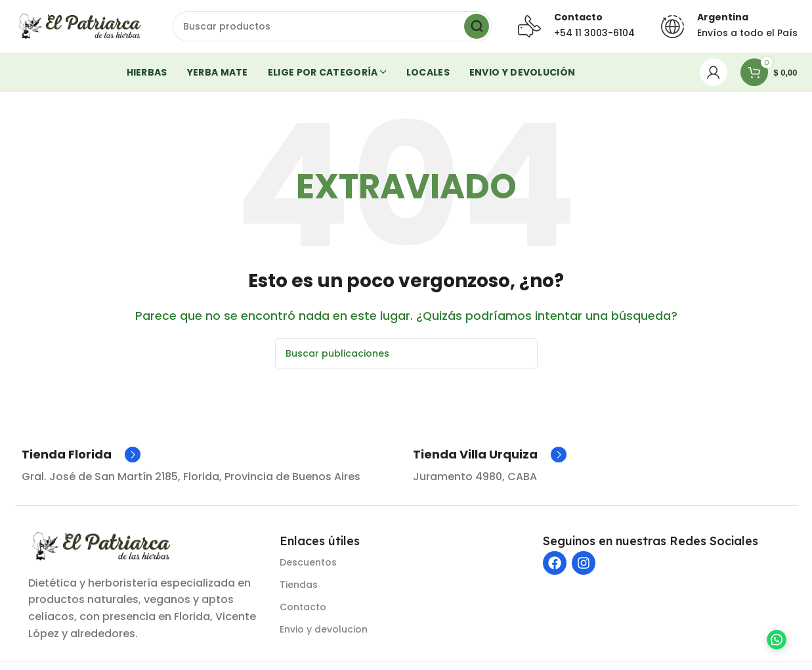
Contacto (303, 607)
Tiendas (299, 585)
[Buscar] (332, 26)
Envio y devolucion (324, 629)
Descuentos (308, 562)
